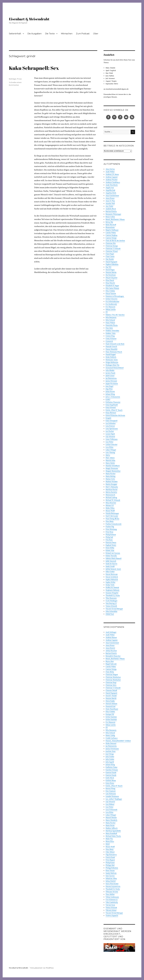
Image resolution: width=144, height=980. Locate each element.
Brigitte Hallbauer (112, 230)
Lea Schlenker (111, 423)
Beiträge (13, 79)
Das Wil (108, 267)
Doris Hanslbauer (112, 709)
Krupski (108, 418)
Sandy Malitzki (111, 873)
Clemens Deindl (111, 691)
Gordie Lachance (112, 738)
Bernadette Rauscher (113, 656)
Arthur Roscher (111, 651)
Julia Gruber (110, 757)
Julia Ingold (110, 762)
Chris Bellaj (110, 672)
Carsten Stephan (111, 235)
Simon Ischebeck (112, 577)
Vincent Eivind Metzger (114, 609)
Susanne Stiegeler (112, 593)
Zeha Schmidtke (111, 612)
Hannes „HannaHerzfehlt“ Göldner (118, 741)
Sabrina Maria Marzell (114, 559)
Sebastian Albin (111, 879)
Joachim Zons (111, 751)
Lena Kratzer (110, 426)
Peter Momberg (111, 529)
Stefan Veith (110, 585)
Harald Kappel (111, 355)
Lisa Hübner (110, 804)
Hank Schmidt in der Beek (115, 344)
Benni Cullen (110, 217)
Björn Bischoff (111, 225)
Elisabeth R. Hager (112, 286)
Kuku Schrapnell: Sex (34, 68)
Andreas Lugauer (112, 177)
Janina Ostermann (112, 749)
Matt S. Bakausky (112, 487)
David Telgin (110, 270)
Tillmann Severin (112, 892)
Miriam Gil (110, 506)
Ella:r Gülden (110, 291)
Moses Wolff (110, 511)
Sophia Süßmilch (112, 580)
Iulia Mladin (110, 371)
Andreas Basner (111, 638)
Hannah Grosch (111, 347)
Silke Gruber (110, 572)
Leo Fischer (110, 431)
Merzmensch (110, 495)
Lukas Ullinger (111, 450)
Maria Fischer (110, 474)
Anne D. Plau (110, 201)
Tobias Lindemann (112, 897)
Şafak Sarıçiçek (111, 561)
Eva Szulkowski (111, 304)
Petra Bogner (110, 860)
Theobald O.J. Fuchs (113, 596)
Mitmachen (67, 34)
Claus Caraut (110, 257)
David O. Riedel (111, 696)
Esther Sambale (111, 717)
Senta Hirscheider (112, 884)
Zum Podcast (83, 34)
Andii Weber (110, 172)
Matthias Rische (111, 490)
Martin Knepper (111, 484)
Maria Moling (110, 476)
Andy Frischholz (112, 185)
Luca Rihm (109, 447)
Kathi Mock (110, 778)
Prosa (19, 79)
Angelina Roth (111, 193)
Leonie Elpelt (110, 434)
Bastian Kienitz (111, 212)
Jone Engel (109, 386)
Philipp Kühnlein (112, 868)
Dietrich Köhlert (111, 704)
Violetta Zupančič (112, 916)
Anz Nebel (109, 206)
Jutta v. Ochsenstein (113, 397)
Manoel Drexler (111, 818)
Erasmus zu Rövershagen (115, 296)
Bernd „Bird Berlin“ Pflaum (115, 220)
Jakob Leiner (110, 376)
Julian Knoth (110, 392)
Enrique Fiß (110, 714)
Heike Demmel (111, 744)
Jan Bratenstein (111, 378)
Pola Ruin (109, 540)
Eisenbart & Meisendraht (29, 19)
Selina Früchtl (111, 881)
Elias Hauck (110, 280)
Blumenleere (110, 228)
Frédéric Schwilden (112, 331)
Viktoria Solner (111, 910)
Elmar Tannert (111, 294)
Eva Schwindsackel (112, 302)
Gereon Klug (110, 336)
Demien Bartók (111, 273)
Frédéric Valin (111, 333)
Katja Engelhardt (112, 405)
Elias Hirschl (110, 283)
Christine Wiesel (112, 251)
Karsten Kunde (111, 773)
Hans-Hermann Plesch (114, 352)
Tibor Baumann (111, 598)
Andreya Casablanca (113, 182)
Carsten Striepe (111, 238)
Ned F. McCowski (112, 516)
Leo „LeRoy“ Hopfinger (114, 799)
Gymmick (109, 341)
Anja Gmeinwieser (112, 196)
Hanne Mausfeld (111, 349)
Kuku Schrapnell (111, 421)
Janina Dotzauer (111, 381)
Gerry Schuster (111, 339)
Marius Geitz (110, 479)
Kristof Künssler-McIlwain (115, 416)
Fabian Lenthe (111, 310)
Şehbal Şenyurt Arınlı (113, 569)
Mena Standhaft (111, 834)
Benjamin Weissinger (113, 214)
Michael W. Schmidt (113, 500)
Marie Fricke (110, 826)
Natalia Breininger (112, 514)
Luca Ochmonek (111, 810)
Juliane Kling (110, 394)
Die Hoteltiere (111, 275)
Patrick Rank (110, 857)
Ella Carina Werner (112, 288)
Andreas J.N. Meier (112, 175)
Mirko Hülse (110, 508)
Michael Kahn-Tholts (113, 836)
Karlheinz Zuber (111, 767)
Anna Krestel (110, 648)
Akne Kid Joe (110, 169)
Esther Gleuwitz (111, 299)
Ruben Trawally (111, 556)
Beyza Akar (110, 661)
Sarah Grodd (110, 566)
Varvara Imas (110, 905)
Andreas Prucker (111, 180)
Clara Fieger (110, 254)
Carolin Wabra (111, 233)
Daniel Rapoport (111, 262)
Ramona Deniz (111, 543)
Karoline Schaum (112, 770)
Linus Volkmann (112, 439)
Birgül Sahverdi (111, 664)
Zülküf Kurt (110, 614)
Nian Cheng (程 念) (112, 519)
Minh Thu (109, 839)
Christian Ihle (111, 243)
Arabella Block (111, 209)
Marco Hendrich (111, 820)
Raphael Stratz (111, 545)
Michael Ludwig (111, 498)
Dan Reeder (110, 259)
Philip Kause (110, 863)
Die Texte (50, 34)
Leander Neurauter (112, 797)
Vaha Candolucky (112, 902)
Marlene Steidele (112, 482)
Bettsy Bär (109, 222)
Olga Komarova (111, 855)
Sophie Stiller (110, 582)
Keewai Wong (110, 789)
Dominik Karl (110, 706)
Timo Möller (110, 894)
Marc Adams (110, 458)
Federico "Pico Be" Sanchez (115, 315)
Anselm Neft (110, 204)
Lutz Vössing (110, 453)
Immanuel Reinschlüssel (115, 368)
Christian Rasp (111, 683)
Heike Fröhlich (111, 357)
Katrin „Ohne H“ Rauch (114, 410)
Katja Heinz (110, 783)
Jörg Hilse (109, 389)
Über (96, 34)
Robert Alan (110, 551)
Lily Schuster (110, 437)
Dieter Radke (110, 701)
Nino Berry (110, 521)
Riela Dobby (110, 548)
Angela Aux (110, 188)
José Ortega (110, 754)
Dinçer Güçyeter (111, 278)
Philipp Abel (110, 865)
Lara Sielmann (111, 794)
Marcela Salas (110, 461)
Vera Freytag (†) (111, 604)
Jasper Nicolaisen (112, 384)
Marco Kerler (110, 463)
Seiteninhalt (15, 34)
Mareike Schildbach (113, 466)
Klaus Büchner (111, 413)
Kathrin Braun (111, 781)
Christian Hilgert (112, 675)
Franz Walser (110, 323)
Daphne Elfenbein (112, 265)
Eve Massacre (110, 307)
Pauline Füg (110, 527)
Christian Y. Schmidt (113, 249)
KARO (108, 400)
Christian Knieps (112, 246)
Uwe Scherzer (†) (112, 900)
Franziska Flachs (112, 325)
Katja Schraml (111, 408)
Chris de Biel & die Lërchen (115, 241)
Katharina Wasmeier (113, 402)
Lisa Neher (109, 442)
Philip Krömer (111, 535)
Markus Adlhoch (112, 828)
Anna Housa (110, 198)
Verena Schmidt (111, 606)
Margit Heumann (112, 468)
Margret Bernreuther (113, 471)
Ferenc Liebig (110, 736)
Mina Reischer (111, 503)
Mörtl (108, 844)
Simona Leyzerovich (113, 887)
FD (107, 312)
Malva (108, 455)
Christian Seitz (111, 685)
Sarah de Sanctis (111, 564)
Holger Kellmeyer (112, 363)
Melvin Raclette (111, 492)
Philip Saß (109, 537)
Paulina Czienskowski (114, 524)
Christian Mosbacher (113, 677)
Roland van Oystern (113, 553)
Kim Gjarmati (111, 791)
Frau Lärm (109, 328)
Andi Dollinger (111, 632)
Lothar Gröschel (111, 445)
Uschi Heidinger (111, 601)
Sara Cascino (110, 876)
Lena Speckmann (112, 429)
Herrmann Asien (112, 360)
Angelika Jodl (110, 190)
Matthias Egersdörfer (113, 831)
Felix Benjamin (111, 318)
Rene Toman (110, 871)
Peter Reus (109, 532)
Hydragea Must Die (112, 365)
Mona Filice (110, 842)
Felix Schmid (110, 320)
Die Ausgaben (35, 34)
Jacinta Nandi (110, 373)
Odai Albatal (110, 852)
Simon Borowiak (112, 574)
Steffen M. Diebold (112, 588)
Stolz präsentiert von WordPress (42, 968)
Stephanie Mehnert (113, 590)
